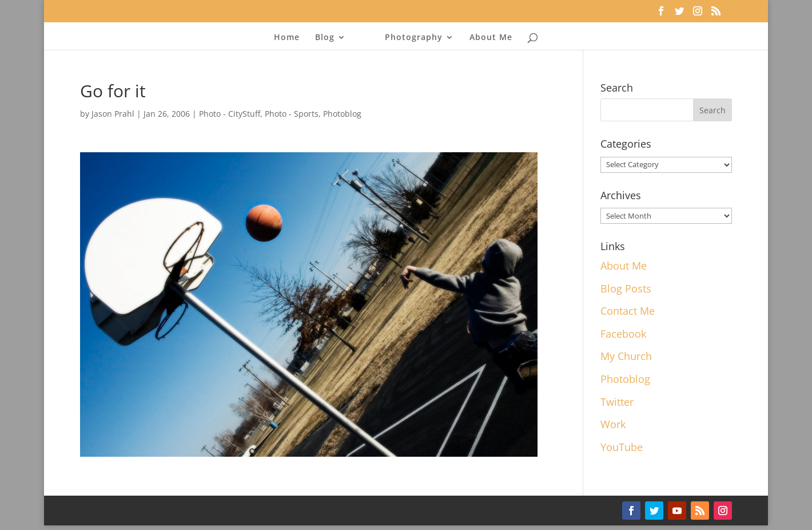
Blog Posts (626, 288)
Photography (414, 38)
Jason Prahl (113, 114)
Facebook (623, 334)
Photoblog (342, 114)
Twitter (617, 402)
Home (287, 38)
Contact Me (628, 311)
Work (613, 424)
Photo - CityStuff (230, 114)
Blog (325, 38)
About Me (491, 38)
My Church (626, 356)
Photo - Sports (292, 114)
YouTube (622, 447)
